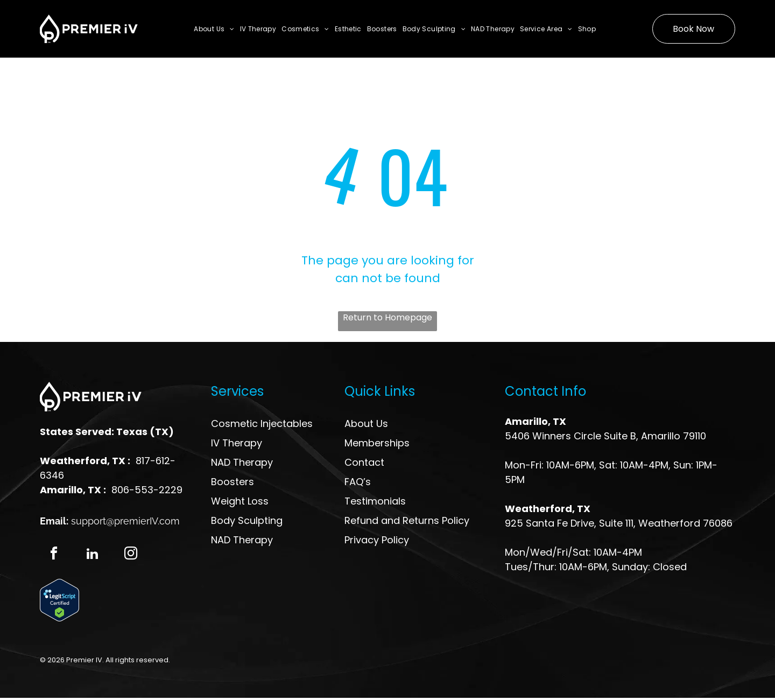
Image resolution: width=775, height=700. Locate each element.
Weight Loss (240, 501)
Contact (364, 462)
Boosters (232, 482)
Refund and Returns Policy (407, 520)
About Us (366, 423)
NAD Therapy (242, 462)
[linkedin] (93, 556)
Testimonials (375, 501)
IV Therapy (237, 443)
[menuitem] (214, 29)
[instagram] (133, 556)
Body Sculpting (247, 520)
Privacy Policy (377, 540)
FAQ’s (358, 482)
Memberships (377, 443)
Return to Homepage (387, 317)
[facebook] (52, 556)
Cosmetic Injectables (262, 423)
